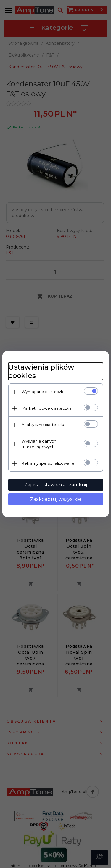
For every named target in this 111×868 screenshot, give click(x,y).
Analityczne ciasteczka (44, 425)
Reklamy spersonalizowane (48, 463)
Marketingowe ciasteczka (47, 408)
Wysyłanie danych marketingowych (39, 444)
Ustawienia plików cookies (41, 371)
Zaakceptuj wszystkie (56, 499)
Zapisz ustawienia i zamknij (56, 485)
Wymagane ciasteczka (44, 392)
